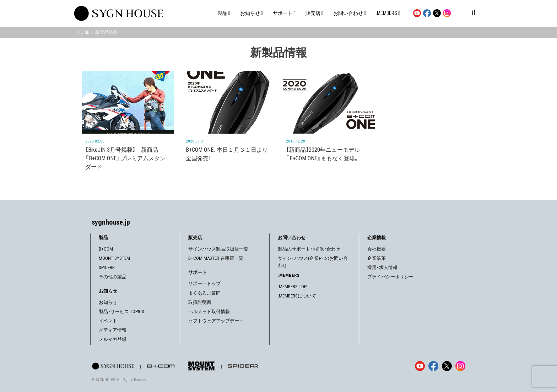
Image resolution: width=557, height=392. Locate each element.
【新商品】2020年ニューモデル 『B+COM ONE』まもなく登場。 (323, 154)
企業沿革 (377, 258)
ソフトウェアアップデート (216, 321)
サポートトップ (204, 283)
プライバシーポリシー (390, 277)
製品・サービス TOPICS (121, 312)
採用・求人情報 (382, 267)
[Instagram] (460, 366)
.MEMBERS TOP (292, 287)
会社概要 (377, 249)
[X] (447, 366)
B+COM (106, 249)
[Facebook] (433, 366)
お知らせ (108, 302)
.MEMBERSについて (297, 296)
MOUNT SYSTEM (114, 258)
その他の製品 (113, 277)
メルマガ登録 (113, 339)
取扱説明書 (200, 302)
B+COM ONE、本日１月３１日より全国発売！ (227, 154)
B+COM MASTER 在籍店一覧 (216, 258)
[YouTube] (420, 366)
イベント (108, 321)
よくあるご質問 (204, 293)
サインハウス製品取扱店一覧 (218, 249)
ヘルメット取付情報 (209, 312)
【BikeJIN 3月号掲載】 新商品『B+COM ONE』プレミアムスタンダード (125, 158)
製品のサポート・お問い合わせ (309, 249)
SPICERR (107, 267)
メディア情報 (113, 330)
